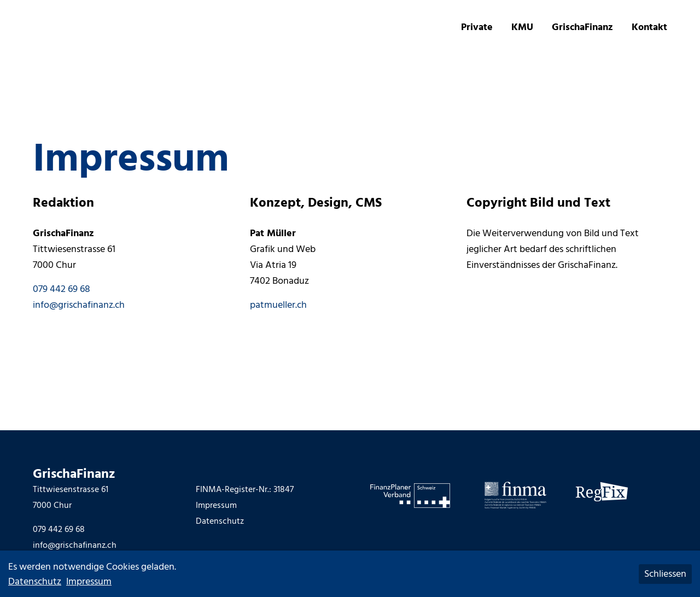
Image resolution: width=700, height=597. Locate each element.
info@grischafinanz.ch (79, 305)
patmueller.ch (278, 305)
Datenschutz (220, 521)
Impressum (216, 505)
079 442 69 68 (62, 289)
